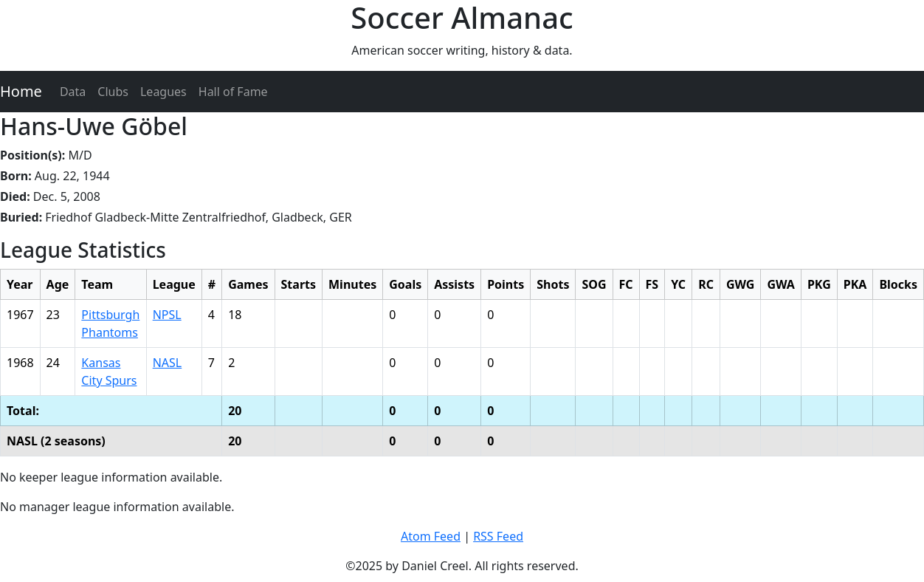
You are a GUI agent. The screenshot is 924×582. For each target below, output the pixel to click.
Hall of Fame (233, 92)
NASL (168, 363)
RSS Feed (498, 536)
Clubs (113, 92)
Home (21, 91)
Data (73, 92)
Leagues (163, 92)
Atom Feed (431, 536)
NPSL (167, 315)
